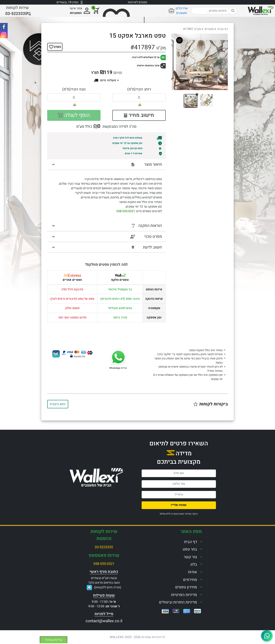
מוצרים (209, 29)
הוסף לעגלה (74, 115)
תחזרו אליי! (179, 505)
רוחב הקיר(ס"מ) (139, 89)
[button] (176, 62)
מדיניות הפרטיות (184, 595)
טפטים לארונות (137, 2)
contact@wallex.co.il (104, 621)
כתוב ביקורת (58, 404)
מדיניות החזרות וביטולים (178, 602)
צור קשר (190, 557)
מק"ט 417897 (192, 29)
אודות (193, 572)
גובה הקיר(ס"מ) (74, 89)
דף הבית (223, 29)
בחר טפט (190, 549)
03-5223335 (104, 547)
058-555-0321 (126, 211)
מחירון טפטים (186, 587)
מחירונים (190, 580)
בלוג (194, 564)
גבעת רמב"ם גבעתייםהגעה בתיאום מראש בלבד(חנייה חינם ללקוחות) (105, 583)
